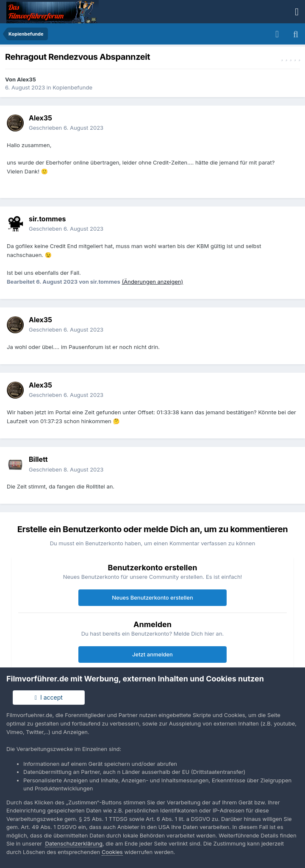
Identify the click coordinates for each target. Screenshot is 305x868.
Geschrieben (66, 128)
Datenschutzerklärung (73, 843)
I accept (49, 697)
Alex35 (26, 79)
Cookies (112, 852)
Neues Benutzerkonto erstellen (152, 597)
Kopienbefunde (72, 87)
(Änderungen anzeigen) (152, 282)
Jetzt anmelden (152, 654)
